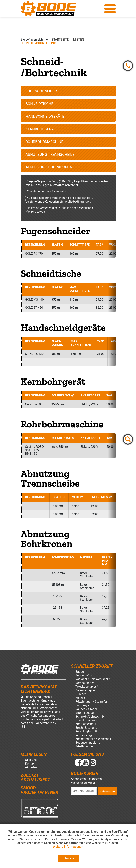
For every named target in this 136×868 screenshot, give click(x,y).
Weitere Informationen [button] (68, 847)
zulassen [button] (68, 858)
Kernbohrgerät (41, 129)
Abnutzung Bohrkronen (49, 167)
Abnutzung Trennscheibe (50, 154)
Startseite (60, 39)
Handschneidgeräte (45, 116)
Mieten (79, 39)
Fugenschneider (41, 91)
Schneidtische (39, 104)
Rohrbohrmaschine (44, 142)
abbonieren (107, 791)
